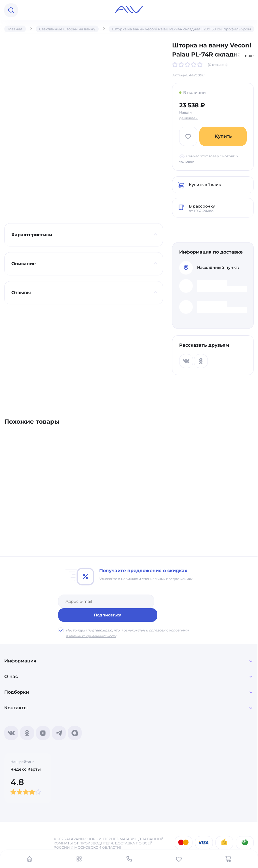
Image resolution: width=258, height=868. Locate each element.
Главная (16, 29)
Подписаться (179, 600)
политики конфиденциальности (94, 621)
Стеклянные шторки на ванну (71, 29)
